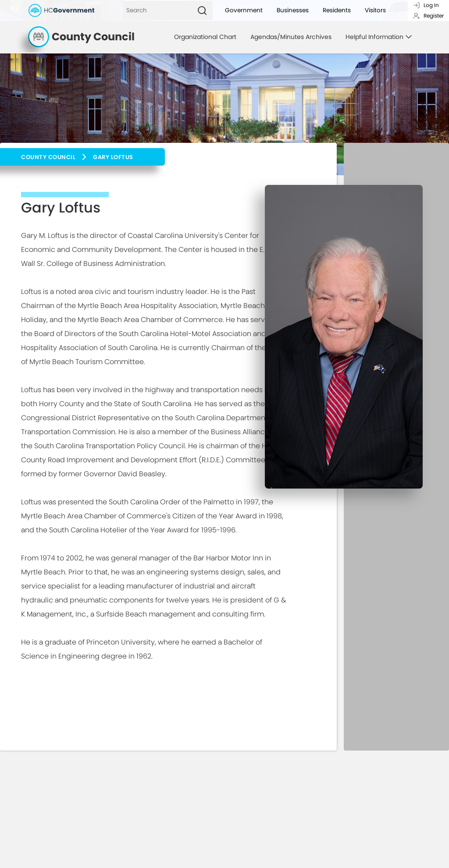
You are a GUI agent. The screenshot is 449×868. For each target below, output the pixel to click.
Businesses (293, 10)
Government (244, 10)
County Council (48, 157)
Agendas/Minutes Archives (291, 37)
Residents (337, 10)
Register (428, 16)
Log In (426, 5)
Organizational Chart (205, 37)
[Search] (157, 11)
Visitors (375, 10)
